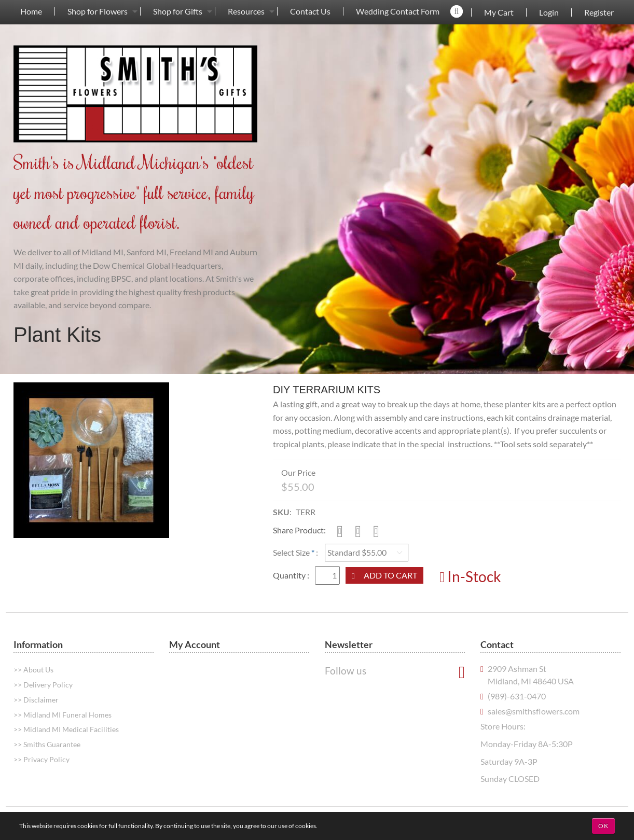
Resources (246, 11)
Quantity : (292, 575)
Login (549, 12)
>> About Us (33, 670)
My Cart (499, 12)
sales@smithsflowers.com (534, 711)
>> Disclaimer (36, 700)
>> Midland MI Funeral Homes (63, 715)
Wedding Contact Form (398, 11)
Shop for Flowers (98, 11)
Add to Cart (390, 575)
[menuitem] (31, 11)
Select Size (291, 552)
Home (31, 11)
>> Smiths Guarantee (47, 744)
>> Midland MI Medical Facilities (66, 729)
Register (599, 12)
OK (603, 826)
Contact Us (310, 11)
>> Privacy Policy (42, 759)
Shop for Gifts (178, 11)
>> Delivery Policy (43, 685)
